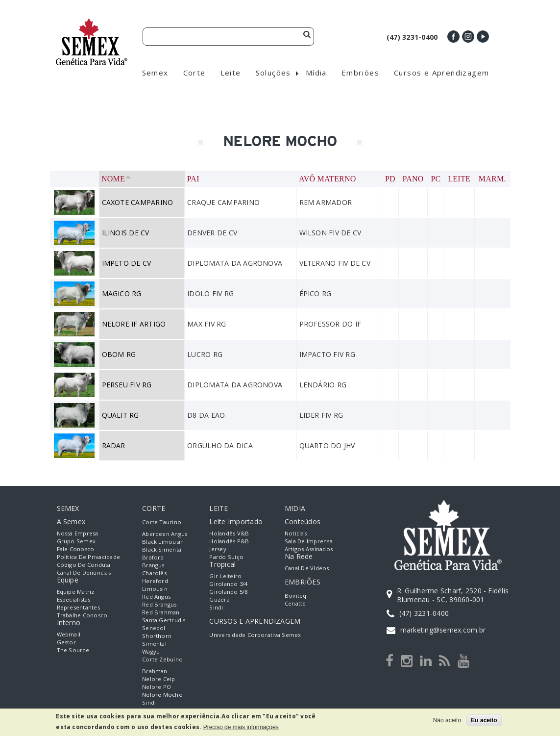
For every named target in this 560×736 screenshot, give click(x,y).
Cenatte (295, 603)
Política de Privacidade (89, 557)
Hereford (155, 581)
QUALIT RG (121, 415)
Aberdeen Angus (165, 534)
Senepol (154, 628)
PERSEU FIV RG (127, 385)
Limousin (155, 589)
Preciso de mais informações (241, 727)
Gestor (66, 642)
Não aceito (447, 720)
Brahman (155, 671)
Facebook (453, 37)
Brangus (153, 565)
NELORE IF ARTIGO (134, 324)
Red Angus (156, 596)
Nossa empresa (78, 533)
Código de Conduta (84, 565)
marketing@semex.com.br (443, 630)
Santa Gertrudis (164, 620)
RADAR (114, 445)
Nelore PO (157, 687)
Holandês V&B (229, 533)
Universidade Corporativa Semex (255, 635)
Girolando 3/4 (228, 584)
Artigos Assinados (309, 549)
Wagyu (151, 651)
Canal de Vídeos (307, 568)
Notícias (296, 533)
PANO (413, 179)
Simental (154, 644)
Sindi (149, 702)
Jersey (218, 549)
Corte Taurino (162, 522)
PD (390, 179)
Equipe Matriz (76, 592)
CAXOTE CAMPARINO (138, 202)
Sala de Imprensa (309, 541)
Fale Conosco (76, 549)
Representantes (78, 607)
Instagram (468, 37)
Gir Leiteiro (225, 576)
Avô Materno (328, 179)
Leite (459, 179)
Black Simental (162, 549)
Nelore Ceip (159, 679)
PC (436, 179)
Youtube (483, 37)
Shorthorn (157, 636)
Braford (153, 557)
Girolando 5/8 (228, 592)
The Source (73, 650)
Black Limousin (163, 542)
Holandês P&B (229, 541)
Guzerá (219, 599)
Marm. (492, 179)
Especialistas (74, 599)
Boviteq (296, 596)
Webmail (69, 634)
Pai (193, 179)
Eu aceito (484, 720)
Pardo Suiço (226, 557)
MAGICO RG (122, 293)
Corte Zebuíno (162, 659)
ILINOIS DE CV (126, 233)
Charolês (154, 573)
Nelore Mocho (162, 695)
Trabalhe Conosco (82, 615)
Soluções (273, 73)
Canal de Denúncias (84, 572)
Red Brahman (161, 612)
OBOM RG (119, 354)
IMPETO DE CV (127, 263)
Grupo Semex (76, 541)
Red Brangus (159, 604)
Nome (116, 179)
